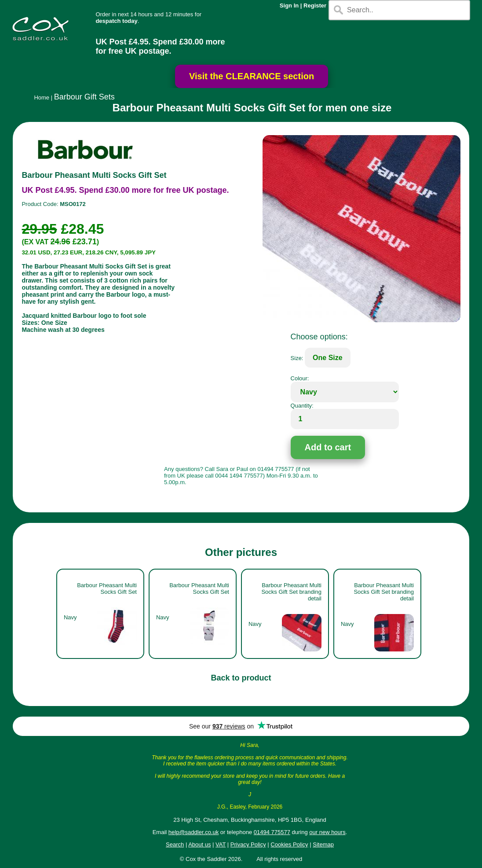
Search (175, 844)
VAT (221, 844)
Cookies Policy (289, 844)
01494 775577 (272, 832)
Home (42, 97)
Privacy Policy (248, 844)
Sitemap (323, 844)
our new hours (327, 832)
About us (199, 844)
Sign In (289, 6)
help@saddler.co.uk (194, 832)
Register (315, 6)
